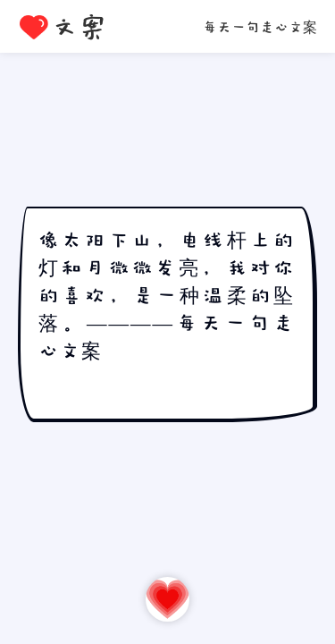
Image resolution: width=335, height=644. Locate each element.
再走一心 (167, 599)
